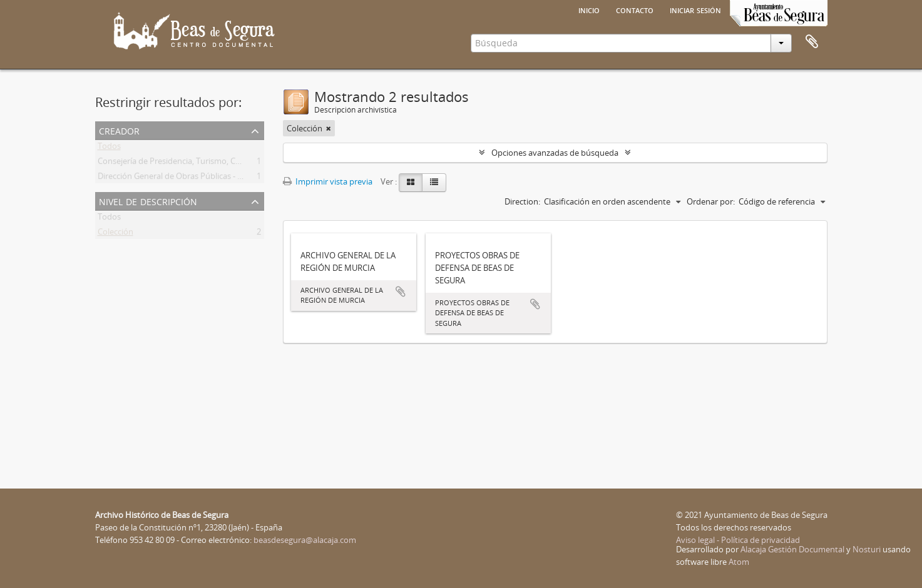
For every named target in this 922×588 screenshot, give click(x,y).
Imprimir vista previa (328, 181)
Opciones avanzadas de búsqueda (555, 153)
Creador (119, 130)
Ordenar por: (711, 201)
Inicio (589, 9)
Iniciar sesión (695, 9)
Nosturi (867, 549)
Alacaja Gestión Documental (792, 549)
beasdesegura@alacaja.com (305, 540)
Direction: (522, 201)
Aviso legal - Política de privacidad (738, 540)
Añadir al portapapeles (401, 291)
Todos (109, 148)
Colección (115, 234)
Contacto (635, 9)
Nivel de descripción (148, 200)
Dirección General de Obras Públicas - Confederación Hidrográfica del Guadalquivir (250, 178)
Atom (739, 562)
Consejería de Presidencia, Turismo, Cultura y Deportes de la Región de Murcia (242, 163)
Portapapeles (812, 42)
